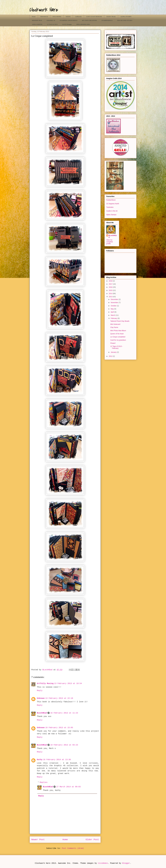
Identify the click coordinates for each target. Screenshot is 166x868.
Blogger (126, 863)
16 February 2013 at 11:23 (64, 713)
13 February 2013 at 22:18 (59, 698)
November (115, 303)
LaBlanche (78, 17)
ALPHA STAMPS (126, 17)
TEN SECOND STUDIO (125, 20)
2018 (111, 281)
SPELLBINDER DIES (83, 24)
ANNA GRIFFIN (37, 24)
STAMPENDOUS (107, 20)
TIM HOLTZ (44, 17)
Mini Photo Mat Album (118, 331)
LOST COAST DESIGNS (94, 17)
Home (34, 17)
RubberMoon (111, 200)
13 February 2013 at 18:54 (68, 684)
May (112, 309)
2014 (111, 293)
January (114, 352)
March (113, 315)
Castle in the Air (112, 211)
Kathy (40, 760)
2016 (111, 287)
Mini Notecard (115, 324)
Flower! (113, 343)
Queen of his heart (117, 334)
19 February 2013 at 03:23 (64, 745)
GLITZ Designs (67, 24)
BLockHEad (42, 713)
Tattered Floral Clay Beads (120, 321)
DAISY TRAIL (111, 17)
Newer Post (38, 840)
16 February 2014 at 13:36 (57, 760)
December (115, 299)
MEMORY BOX (37, 20)
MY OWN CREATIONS (89, 20)
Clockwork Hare (44, 10)
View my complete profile (110, 242)
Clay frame (114, 327)
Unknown (41, 698)
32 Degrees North (113, 204)
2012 (111, 356)
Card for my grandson (118, 340)
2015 (111, 290)
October (114, 306)
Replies (44, 782)
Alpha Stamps (111, 215)
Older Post (92, 840)
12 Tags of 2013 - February (117, 347)
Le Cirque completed (118, 337)
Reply (40, 691)
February (114, 318)
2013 (111, 297)
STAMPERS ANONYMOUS (69, 20)
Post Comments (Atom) (73, 848)
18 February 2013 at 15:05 (59, 728)
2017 (111, 284)
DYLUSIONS (57, 17)
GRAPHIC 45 (51, 20)
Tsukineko (110, 207)
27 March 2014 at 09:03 (68, 787)
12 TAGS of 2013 (52, 24)
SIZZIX (68, 17)
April (113, 312)
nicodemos (103, 863)
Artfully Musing (45, 684)
